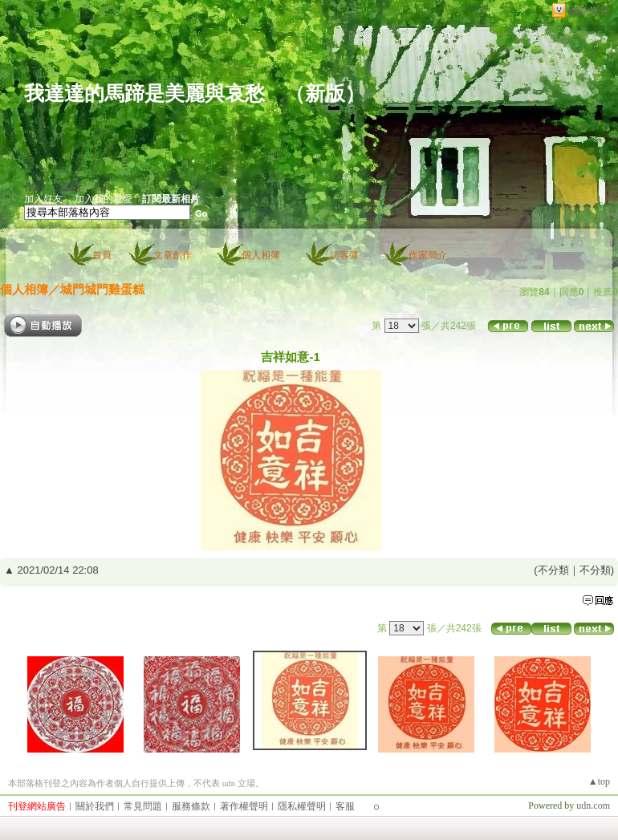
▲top (599, 781)
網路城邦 (589, 11)
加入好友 (43, 199)
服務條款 (191, 806)
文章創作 (173, 255)
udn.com (593, 806)
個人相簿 (261, 255)
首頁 (102, 255)
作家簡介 (428, 255)
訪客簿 (344, 255)
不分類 (553, 570)
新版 (325, 93)
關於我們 (95, 806)
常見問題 (143, 806)
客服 (345, 806)
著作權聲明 (244, 806)
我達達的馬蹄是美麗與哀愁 (144, 93)
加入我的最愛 (104, 199)
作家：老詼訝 (53, 187)
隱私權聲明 (302, 806)
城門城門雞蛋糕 (102, 289)
